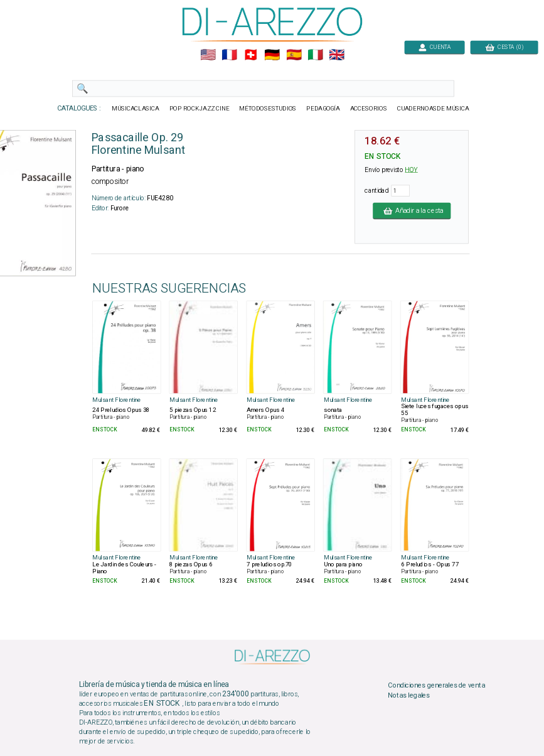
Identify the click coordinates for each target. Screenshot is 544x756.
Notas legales (409, 695)
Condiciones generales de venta (436, 686)
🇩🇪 (272, 55)
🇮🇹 (315, 55)
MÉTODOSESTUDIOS (268, 109)
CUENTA (435, 47)
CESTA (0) (504, 47)
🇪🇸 (293, 55)
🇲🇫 (229, 55)
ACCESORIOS (368, 109)
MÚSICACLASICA (136, 109)
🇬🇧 (337, 55)
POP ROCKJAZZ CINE (199, 109)
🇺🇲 (207, 55)
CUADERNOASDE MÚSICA (433, 109)
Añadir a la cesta (412, 210)
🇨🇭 (251, 55)
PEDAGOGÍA (323, 109)
